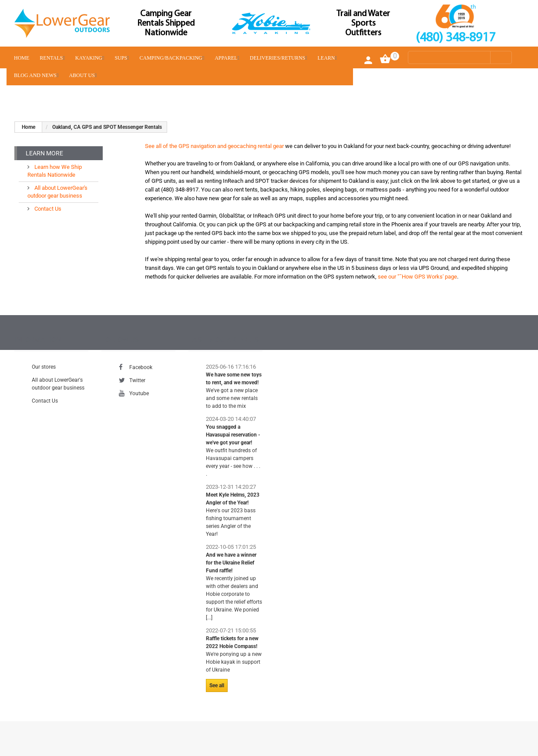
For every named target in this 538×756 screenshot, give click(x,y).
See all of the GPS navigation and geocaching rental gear (214, 146)
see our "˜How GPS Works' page (417, 277)
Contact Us (47, 209)
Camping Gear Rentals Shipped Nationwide (166, 24)
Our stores (44, 367)
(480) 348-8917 (456, 38)
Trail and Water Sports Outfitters (363, 24)
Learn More (44, 153)
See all (217, 685)
